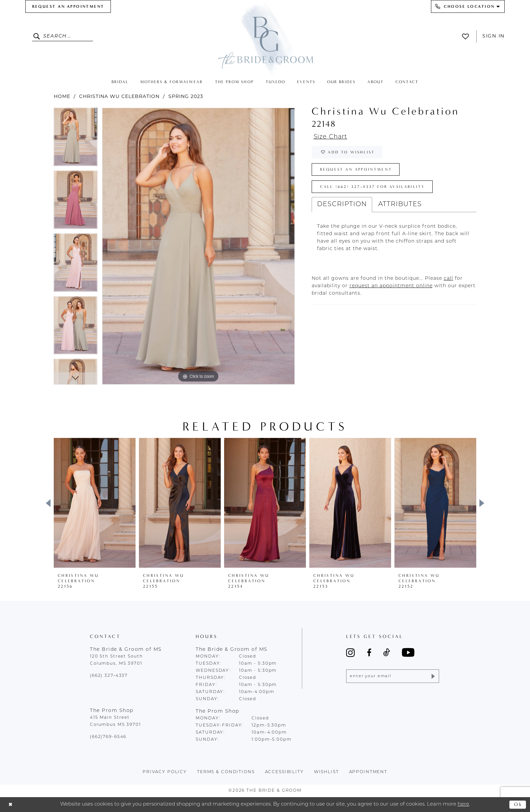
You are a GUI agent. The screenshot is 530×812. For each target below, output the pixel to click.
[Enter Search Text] (63, 36)
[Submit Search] (38, 36)
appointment (368, 772)
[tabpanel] (76, 139)
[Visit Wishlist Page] (467, 36)
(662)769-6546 (108, 737)
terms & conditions (226, 772)
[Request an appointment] (68, 6)
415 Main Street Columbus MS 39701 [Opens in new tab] (115, 721)
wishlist (327, 772)
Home (62, 97)
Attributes (400, 208)
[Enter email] (393, 676)
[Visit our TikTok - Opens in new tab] (387, 653)
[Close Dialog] (11, 805)
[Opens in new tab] (449, 282)
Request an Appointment (358, 172)
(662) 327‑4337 (109, 676)
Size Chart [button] (332, 137)
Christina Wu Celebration (119, 97)
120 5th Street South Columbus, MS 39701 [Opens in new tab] (116, 660)
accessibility (284, 772)
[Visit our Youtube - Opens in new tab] (408, 652)
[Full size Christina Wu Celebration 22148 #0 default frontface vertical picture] (198, 246)
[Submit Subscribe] (432, 676)
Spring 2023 (186, 97)
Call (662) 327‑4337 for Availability (376, 190)
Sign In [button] (493, 36)
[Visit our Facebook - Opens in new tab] (369, 653)
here (463, 804)
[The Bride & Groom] (265, 38)
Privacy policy (165, 772)
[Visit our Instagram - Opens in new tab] (351, 653)
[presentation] (95, 503)
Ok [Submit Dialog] (518, 804)
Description (342, 208)
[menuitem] (68, 6)
